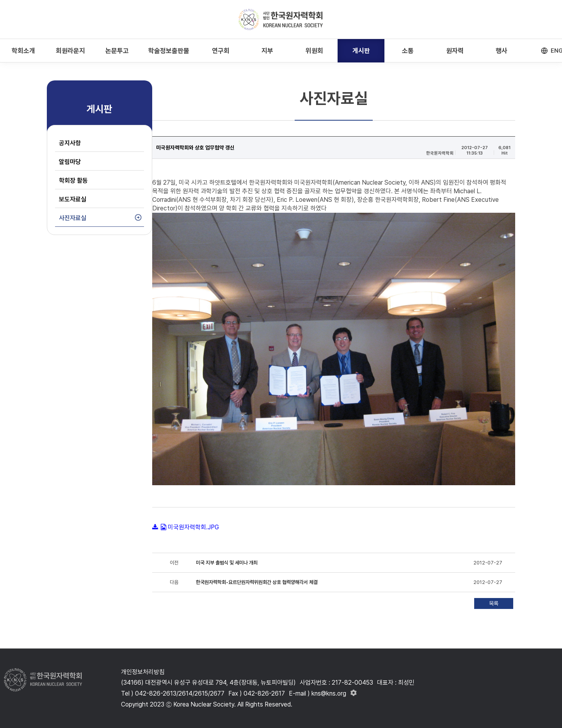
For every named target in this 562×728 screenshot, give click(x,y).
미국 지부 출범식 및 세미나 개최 (227, 563)
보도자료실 (73, 199)
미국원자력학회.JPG (193, 527)
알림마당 (70, 162)
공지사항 (70, 143)
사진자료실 (73, 218)
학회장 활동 (73, 181)
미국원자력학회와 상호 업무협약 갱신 (195, 148)
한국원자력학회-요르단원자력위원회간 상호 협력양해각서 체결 (257, 582)
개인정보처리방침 (143, 672)
